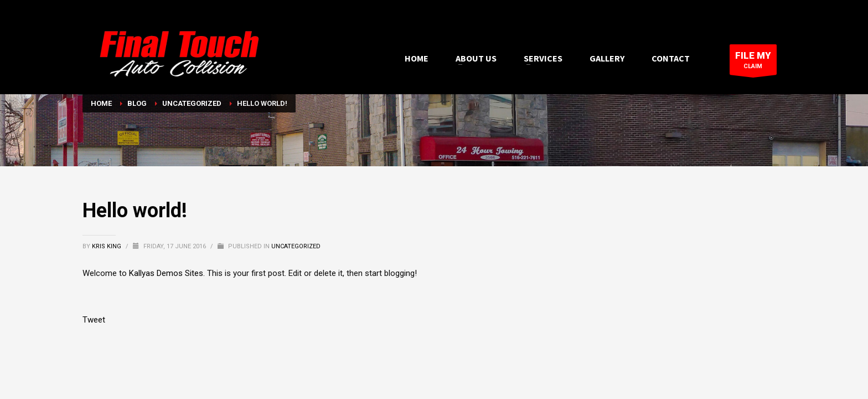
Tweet (94, 320)
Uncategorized (296, 246)
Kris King (107, 246)
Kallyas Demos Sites (166, 273)
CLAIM (753, 62)
